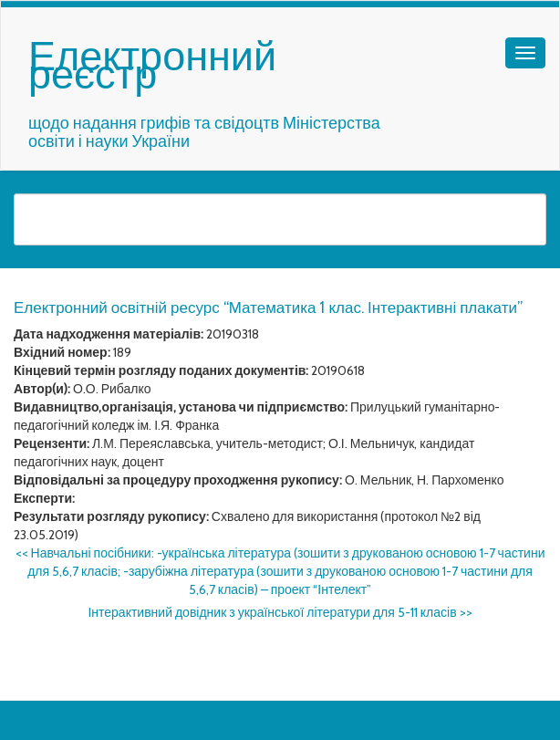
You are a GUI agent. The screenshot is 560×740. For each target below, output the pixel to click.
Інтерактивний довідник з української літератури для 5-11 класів (280, 612)
